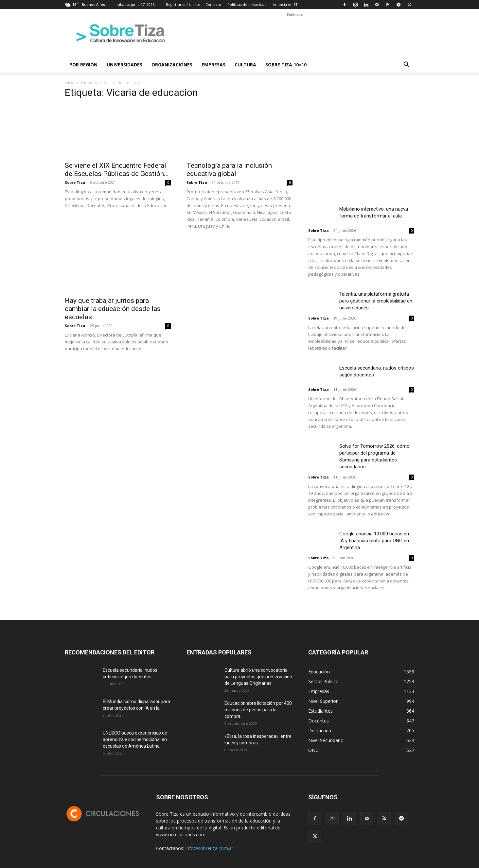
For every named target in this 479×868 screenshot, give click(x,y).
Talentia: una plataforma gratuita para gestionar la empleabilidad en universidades (376, 301)
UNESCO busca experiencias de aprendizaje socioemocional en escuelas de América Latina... (135, 739)
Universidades (124, 65)
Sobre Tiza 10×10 (286, 65)
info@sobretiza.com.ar (209, 848)
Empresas (213, 65)
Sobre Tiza (75, 182)
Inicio (70, 83)
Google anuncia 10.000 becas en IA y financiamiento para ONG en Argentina (374, 541)
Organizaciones (172, 65)
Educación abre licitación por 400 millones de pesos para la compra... (258, 710)
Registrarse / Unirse (183, 4)
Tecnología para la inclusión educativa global (229, 170)
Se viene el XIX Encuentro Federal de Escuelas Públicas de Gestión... (117, 170)
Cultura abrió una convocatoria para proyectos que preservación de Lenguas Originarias (258, 677)
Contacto (213, 4)
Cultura (245, 65)
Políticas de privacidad (247, 4)
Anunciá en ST (285, 4)
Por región (83, 65)
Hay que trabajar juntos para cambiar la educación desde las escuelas (113, 309)
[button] (406, 65)
